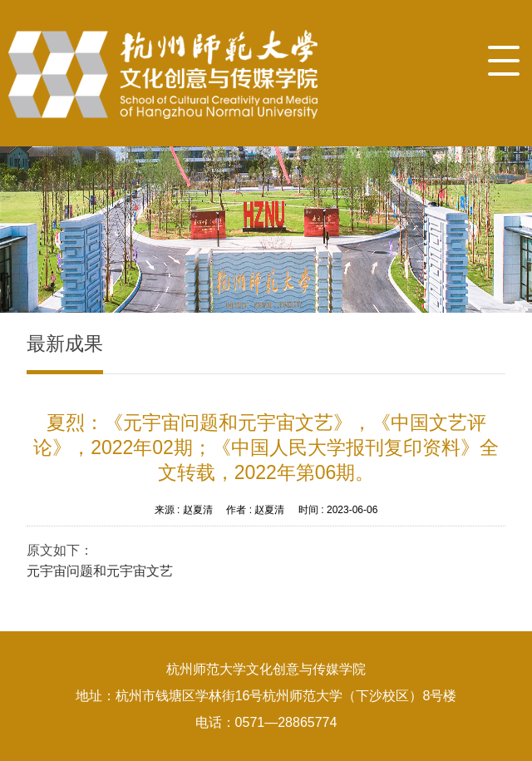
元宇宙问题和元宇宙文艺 (100, 571)
